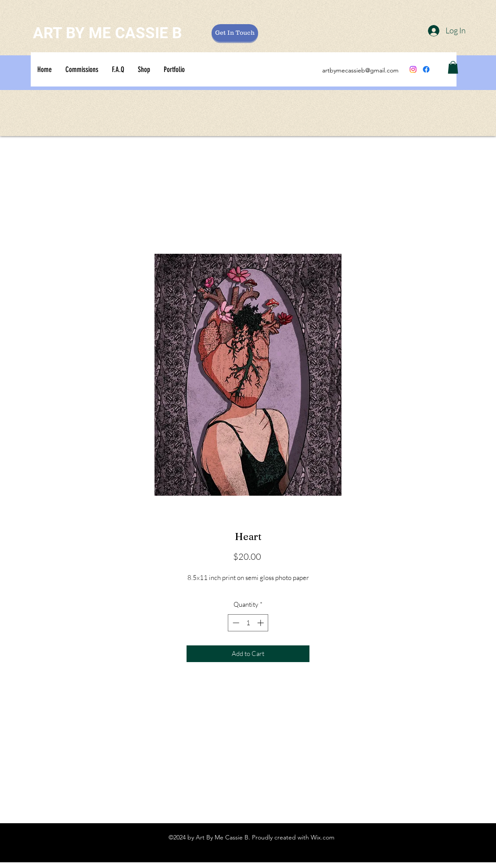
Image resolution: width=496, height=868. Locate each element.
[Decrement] (235, 623)
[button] (453, 67)
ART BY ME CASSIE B (107, 33)
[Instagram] (413, 69)
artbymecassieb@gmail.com (360, 70)
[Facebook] (426, 69)
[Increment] (261, 623)
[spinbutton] (248, 623)
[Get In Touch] (235, 33)
